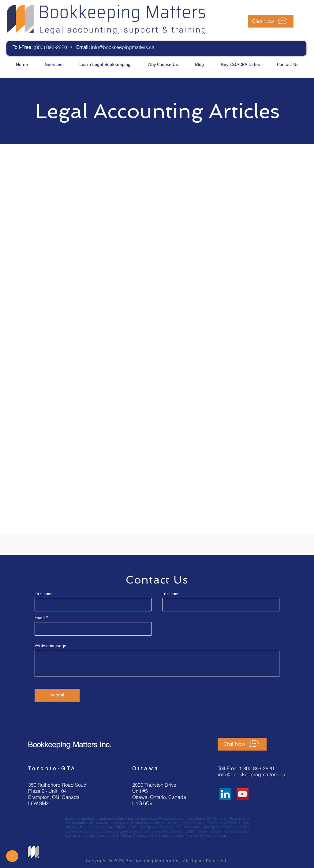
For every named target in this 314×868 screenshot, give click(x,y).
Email (40, 618)
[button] (271, 21)
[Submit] (57, 695)
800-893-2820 (259, 768)
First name (44, 594)
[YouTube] (243, 794)
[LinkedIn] (225, 794)
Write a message (50, 646)
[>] (12, 856)
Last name (172, 594)
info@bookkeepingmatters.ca (123, 47)
